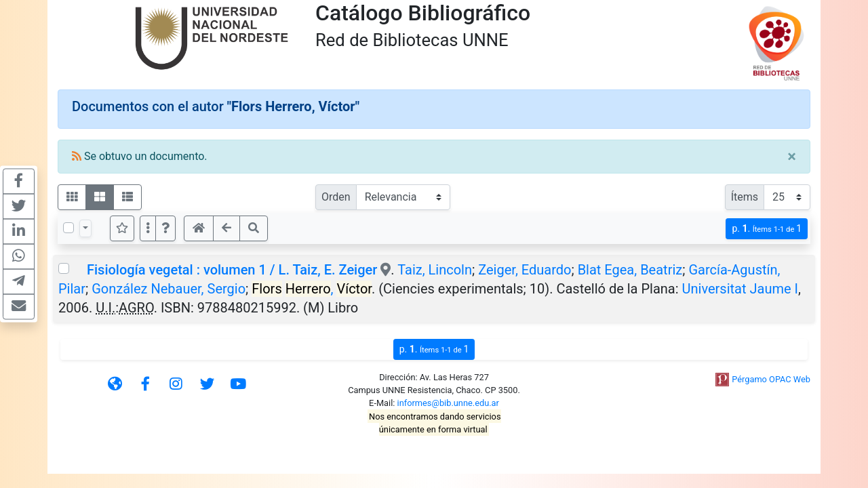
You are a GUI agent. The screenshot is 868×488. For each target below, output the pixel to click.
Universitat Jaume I (740, 289)
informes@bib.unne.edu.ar (448, 403)
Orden (336, 197)
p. (767, 229)
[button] (165, 228)
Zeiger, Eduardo (525, 270)
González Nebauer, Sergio (169, 289)
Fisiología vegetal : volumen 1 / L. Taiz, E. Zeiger (232, 270)
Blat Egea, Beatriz (630, 270)
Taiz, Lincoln (435, 270)
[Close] (792, 157)
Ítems (745, 197)
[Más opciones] (148, 228)
